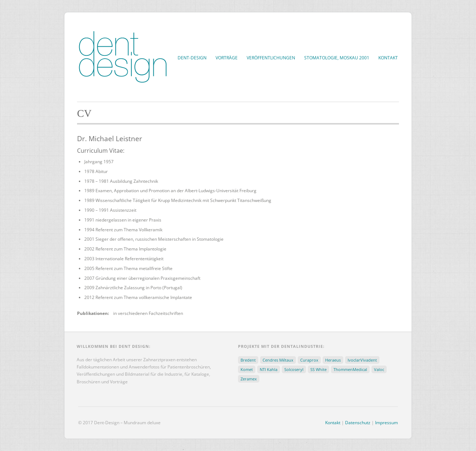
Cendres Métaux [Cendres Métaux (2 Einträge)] (278, 360)
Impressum (386, 423)
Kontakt (388, 58)
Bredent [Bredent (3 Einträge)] (248, 360)
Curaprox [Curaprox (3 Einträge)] (309, 360)
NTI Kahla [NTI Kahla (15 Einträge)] (269, 369)
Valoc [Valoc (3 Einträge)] (379, 369)
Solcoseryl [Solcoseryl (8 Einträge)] (294, 369)
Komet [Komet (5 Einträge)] (247, 369)
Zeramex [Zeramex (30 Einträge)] (249, 379)
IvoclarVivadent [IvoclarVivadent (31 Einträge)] (362, 360)
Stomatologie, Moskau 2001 (337, 58)
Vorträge (227, 58)
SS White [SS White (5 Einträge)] (318, 369)
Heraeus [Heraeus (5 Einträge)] (333, 360)
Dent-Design (192, 58)
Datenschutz (358, 423)
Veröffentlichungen (271, 58)
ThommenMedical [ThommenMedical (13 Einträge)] (350, 369)
